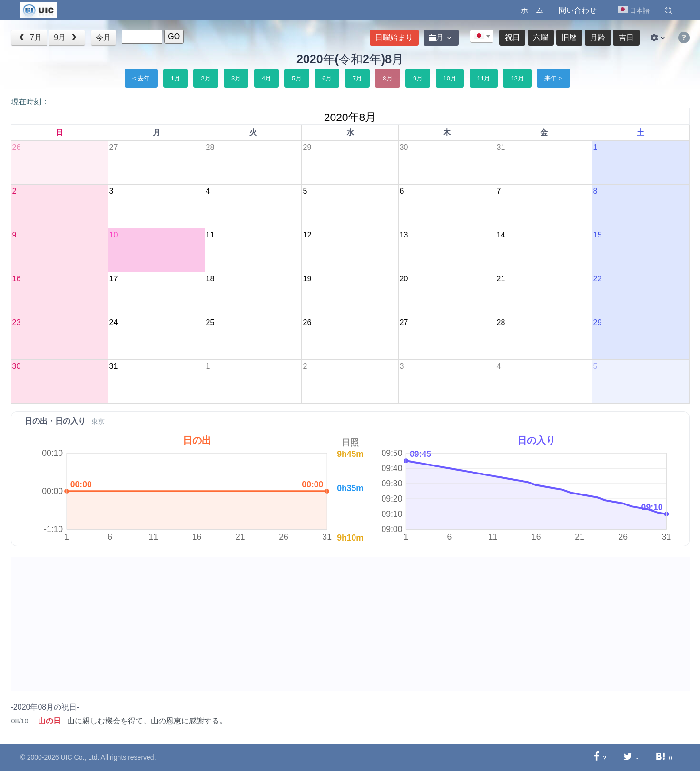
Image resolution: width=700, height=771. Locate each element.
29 (307, 147)
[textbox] (482, 37)
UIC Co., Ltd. (80, 757)
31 (501, 147)
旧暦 (569, 37)
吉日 (626, 37)
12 (307, 235)
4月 (266, 78)
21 (501, 279)
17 (113, 279)
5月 (296, 78)
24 (113, 322)
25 (210, 322)
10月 (450, 78)
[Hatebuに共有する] (661, 757)
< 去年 (141, 78)
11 (210, 235)
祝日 (513, 37)
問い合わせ (578, 10)
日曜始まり (394, 37)
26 (17, 147)
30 (404, 147)
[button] (669, 10)
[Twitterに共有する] (628, 757)
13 (404, 235)
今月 (103, 37)
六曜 (541, 37)
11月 (484, 78)
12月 (517, 78)
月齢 (598, 37)
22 (598, 279)
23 (17, 322)
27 (113, 147)
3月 (236, 78)
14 (501, 235)
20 (404, 279)
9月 (66, 37)
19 (307, 279)
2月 (206, 78)
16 (17, 279)
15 (598, 235)
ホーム (532, 10)
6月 (327, 78)
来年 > (553, 78)
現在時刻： (30, 102)
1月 (176, 78)
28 (210, 147)
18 (210, 279)
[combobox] (482, 36)
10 (113, 235)
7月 (30, 37)
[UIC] (39, 10)
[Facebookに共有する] (596, 757)
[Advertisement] (296, 624)
